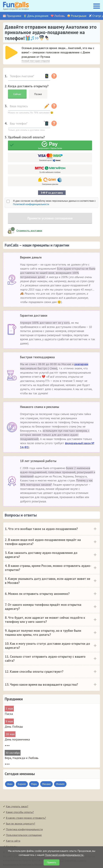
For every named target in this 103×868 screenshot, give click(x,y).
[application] (10, 52)
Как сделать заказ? (17, 806)
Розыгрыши (79, 16)
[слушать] (11, 53)
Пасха (9, 714)
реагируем (81, 364)
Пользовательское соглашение (24, 835)
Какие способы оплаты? (20, 812)
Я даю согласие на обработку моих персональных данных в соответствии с (54, 203)
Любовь (60, 16)
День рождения (38, 16)
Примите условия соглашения (50, 218)
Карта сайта (13, 841)
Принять (52, 862)
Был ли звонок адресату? (21, 824)
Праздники (14, 16)
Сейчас (17, 94)
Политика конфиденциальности (24, 829)
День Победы (14, 727)
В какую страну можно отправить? (26, 818)
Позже (38, 94)
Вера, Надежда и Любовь (22, 758)
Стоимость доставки (29, 231)
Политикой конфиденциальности (31, 204)
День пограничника (17, 739)
